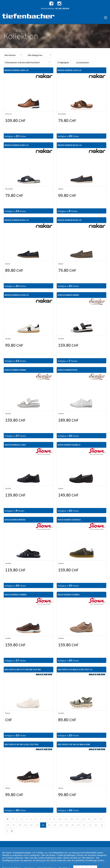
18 (8, 825)
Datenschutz (21, 865)
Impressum (90, 865)
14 (83, 819)
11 (66, 819)
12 (72, 819)
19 (14, 825)
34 (102, 825)
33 (96, 825)
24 (43, 825)
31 (84, 825)
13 (77, 819)
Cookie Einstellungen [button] (35, 865)
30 (78, 825)
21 (25, 825)
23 (37, 825)
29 (72, 825)
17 (101, 819)
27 (61, 825)
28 (67, 825)
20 (20, 825)
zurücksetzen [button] (83, 62)
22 (31, 825)
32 (90, 825)
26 (55, 825)
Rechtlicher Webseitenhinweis (69, 865)
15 (89, 819)
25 (49, 825)
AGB (83, 865)
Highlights (63, 62)
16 (95, 819)
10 (60, 819)
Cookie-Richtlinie (50, 865)
